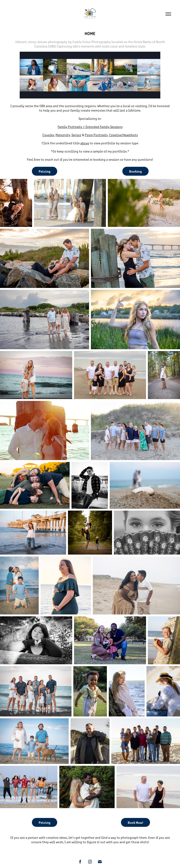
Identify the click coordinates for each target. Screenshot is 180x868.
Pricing (45, 171)
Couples (48, 135)
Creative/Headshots (123, 135)
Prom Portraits (96, 135)
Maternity (63, 135)
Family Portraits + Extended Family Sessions (90, 127)
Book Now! (135, 822)
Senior (76, 135)
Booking (135, 171)
